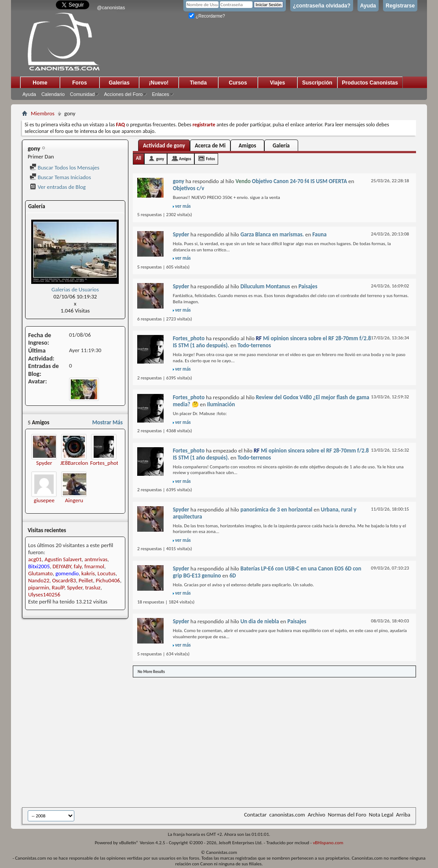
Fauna (319, 234)
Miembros (43, 113)
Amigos (247, 145)
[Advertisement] (230, 742)
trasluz (93, 587)
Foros (79, 83)
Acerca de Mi (210, 145)
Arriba (403, 815)
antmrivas (96, 559)
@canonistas (111, 7)
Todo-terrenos (254, 345)
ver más (183, 206)
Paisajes (308, 286)
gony (160, 159)
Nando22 (39, 580)
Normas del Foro (347, 815)
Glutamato (40, 573)
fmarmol (94, 566)
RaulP (58, 587)
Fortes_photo (106, 463)
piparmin (39, 587)
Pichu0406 (108, 580)
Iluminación (221, 404)
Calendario (53, 94)
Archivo (317, 815)
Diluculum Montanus (265, 286)
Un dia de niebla (260, 621)
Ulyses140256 (44, 594)
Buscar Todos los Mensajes (64, 167)
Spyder (44, 463)
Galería (281, 145)
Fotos (211, 159)
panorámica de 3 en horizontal (277, 509)
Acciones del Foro (123, 94)
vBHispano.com (328, 843)
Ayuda (368, 6)
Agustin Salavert (63, 559)
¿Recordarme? (207, 16)
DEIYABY (62, 566)
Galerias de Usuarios (75, 289)
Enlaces (160, 94)
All (139, 158)
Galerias (119, 83)
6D (233, 576)
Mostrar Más (108, 422)
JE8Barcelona (76, 463)
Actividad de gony (164, 145)
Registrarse (400, 6)
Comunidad (82, 94)
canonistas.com (287, 815)
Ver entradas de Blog (58, 187)
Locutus (107, 573)
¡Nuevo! (159, 83)
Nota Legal (381, 815)
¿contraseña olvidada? (322, 6)
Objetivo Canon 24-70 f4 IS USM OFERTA (299, 181)
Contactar (255, 815)
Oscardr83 (64, 580)
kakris (88, 573)
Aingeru (74, 500)
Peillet (86, 580)
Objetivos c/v (188, 188)
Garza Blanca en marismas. (272, 234)
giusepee (44, 500)
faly (78, 566)
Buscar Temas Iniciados (60, 177)
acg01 (35, 559)
